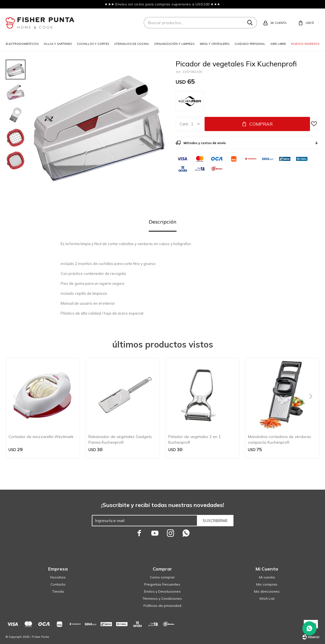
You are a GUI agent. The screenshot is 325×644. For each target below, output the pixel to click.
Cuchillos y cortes (93, 44)
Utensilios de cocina (131, 44)
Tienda (58, 591)
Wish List (267, 598)
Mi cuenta (267, 577)
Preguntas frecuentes (162, 584)
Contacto (58, 584)
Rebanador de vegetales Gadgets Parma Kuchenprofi (120, 439)
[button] (313, 408)
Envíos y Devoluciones (162, 591)
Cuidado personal (250, 44)
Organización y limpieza (174, 44)
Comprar (261, 124)
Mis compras (267, 584)
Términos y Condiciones (162, 598)
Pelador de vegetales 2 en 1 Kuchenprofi (195, 439)
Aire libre (278, 44)
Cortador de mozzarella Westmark (41, 437)
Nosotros (58, 577)
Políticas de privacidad (162, 606)
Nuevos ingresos (305, 44)
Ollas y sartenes (58, 44)
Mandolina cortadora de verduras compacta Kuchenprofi (280, 439)
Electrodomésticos (22, 44)
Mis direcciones (267, 591)
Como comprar (162, 577)
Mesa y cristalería (215, 44)
